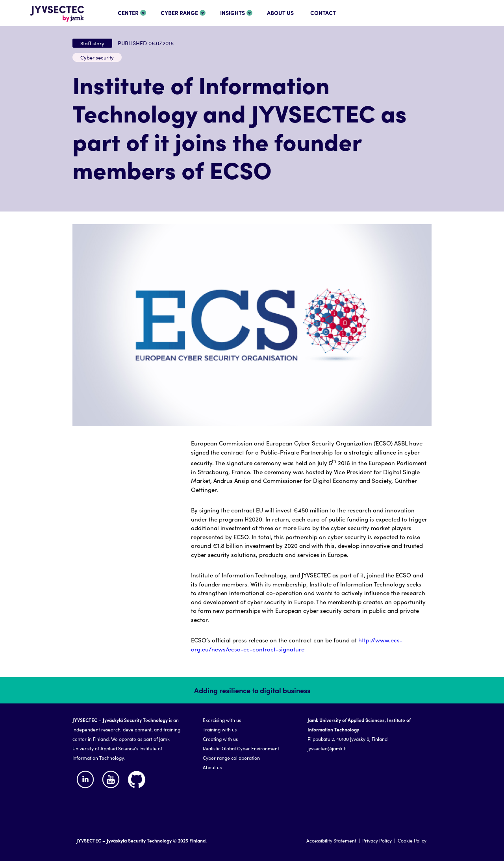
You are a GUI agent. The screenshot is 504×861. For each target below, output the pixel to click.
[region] (252, 769)
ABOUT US (280, 13)
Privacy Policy (377, 840)
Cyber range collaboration (231, 758)
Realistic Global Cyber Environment (241, 748)
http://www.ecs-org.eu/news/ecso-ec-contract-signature (297, 644)
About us (212, 767)
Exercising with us (222, 720)
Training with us (220, 729)
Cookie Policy (412, 840)
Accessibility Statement (331, 840)
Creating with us (220, 739)
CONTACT (323, 13)
